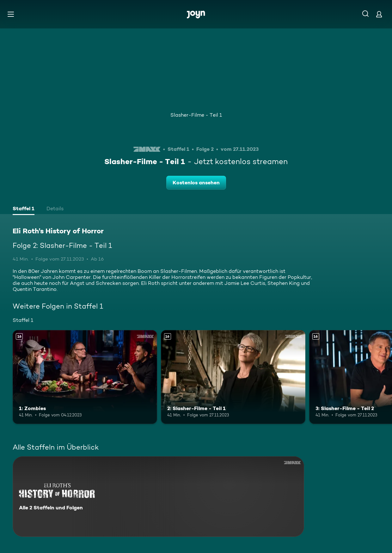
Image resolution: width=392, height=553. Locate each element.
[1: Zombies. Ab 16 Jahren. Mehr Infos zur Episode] (85, 377)
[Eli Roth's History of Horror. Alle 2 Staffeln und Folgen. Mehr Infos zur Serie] (158, 497)
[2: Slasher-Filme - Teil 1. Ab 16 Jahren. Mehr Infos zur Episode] (233, 377)
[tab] (24, 209)
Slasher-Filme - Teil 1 (196, 115)
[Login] (379, 14)
